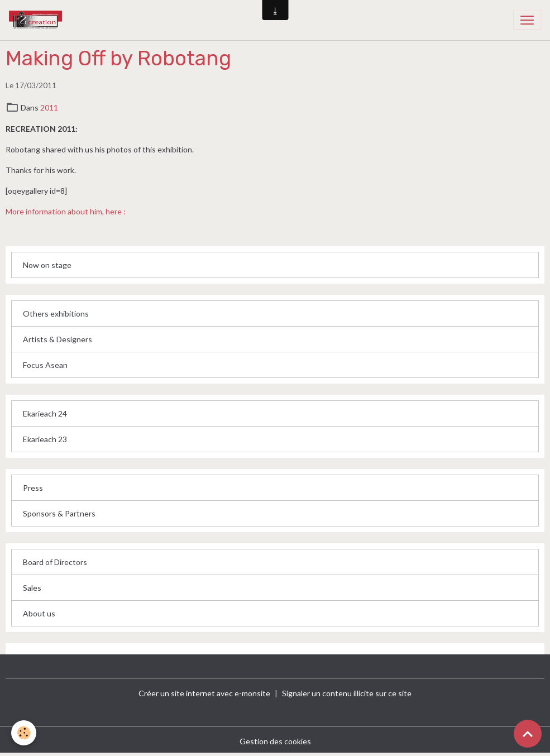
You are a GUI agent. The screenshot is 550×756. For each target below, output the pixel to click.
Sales (32, 588)
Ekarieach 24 (45, 413)
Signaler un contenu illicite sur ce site (347, 693)
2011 (49, 107)
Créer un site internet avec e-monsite (204, 693)
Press (33, 488)
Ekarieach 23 (45, 439)
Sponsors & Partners (59, 513)
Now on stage (47, 265)
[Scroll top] (528, 734)
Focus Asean (45, 365)
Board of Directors (55, 562)
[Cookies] (24, 733)
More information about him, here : (66, 211)
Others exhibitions (56, 314)
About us (39, 613)
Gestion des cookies (275, 741)
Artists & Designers (58, 339)
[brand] (98, 20)
